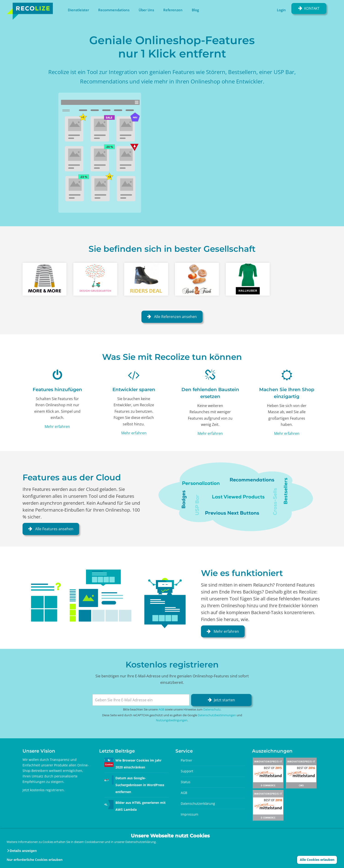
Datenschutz (212, 709)
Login (281, 10)
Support (187, 771)
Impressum (189, 814)
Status (186, 782)
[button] (22, 851)
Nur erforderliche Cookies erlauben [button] (35, 860)
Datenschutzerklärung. (141, 842)
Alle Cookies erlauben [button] (317, 860)
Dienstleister (78, 10)
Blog (195, 10)
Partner (186, 760)
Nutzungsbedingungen (172, 720)
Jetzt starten (224, 700)
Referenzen (173, 10)
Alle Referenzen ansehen (175, 317)
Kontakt (312, 8)
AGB (161, 709)
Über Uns (146, 10)
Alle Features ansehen (54, 529)
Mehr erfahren (57, 427)
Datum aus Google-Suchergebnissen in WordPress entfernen (140, 785)
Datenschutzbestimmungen (217, 715)
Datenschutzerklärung (198, 804)
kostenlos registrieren (47, 790)
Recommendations (114, 10)
